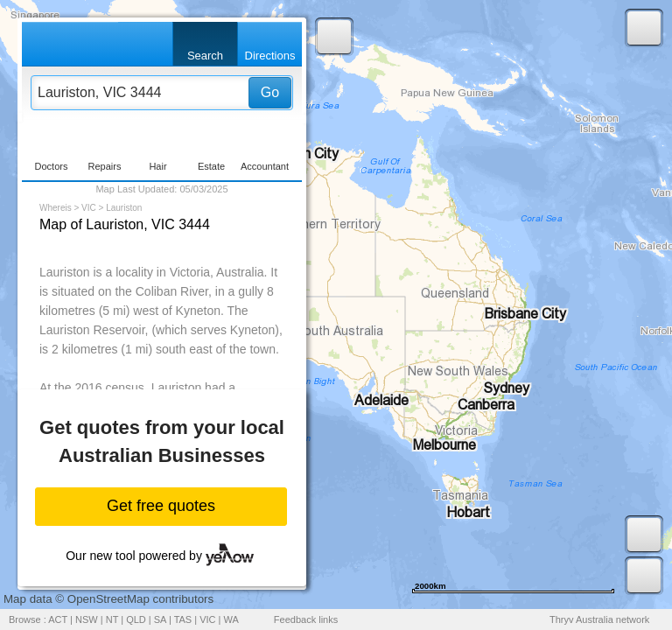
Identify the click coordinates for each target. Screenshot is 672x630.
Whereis (56, 208)
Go (270, 92)
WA (231, 619)
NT (112, 619)
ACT (58, 619)
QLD (136, 619)
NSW (87, 619)
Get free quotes (161, 506)
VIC (89, 208)
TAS (183, 619)
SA (160, 619)
